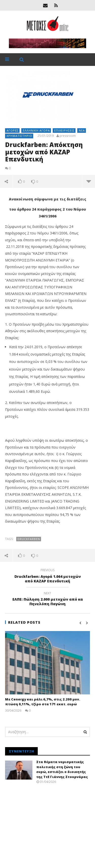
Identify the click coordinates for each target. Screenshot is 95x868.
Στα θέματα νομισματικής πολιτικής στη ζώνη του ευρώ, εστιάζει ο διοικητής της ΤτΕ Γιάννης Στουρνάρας (62, 769)
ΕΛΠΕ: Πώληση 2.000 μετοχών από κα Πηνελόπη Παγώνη (48, 599)
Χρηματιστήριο (19, 136)
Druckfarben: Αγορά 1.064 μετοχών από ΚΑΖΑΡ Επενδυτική (48, 576)
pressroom (68, 136)
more (89, 181)
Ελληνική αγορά (36, 130)
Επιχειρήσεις (64, 130)
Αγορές (13, 130)
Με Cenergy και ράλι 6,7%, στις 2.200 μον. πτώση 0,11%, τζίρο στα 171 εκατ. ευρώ (43, 702)
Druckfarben (29, 539)
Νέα (82, 130)
